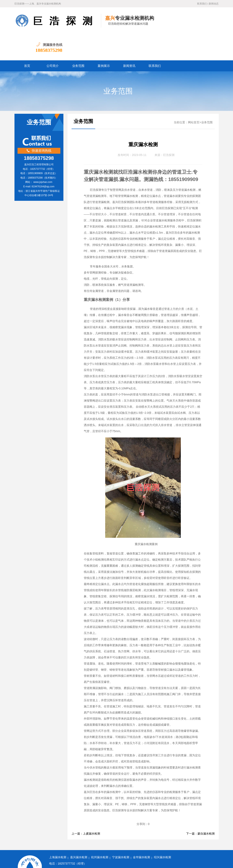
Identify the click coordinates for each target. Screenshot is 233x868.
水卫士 (132, 862)
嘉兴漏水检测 (79, 831)
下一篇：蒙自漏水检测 (200, 807)
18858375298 (205, 24)
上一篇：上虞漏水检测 (86, 807)
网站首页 (194, 96)
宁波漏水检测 (121, 831)
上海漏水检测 (58, 831)
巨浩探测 (169, 129)
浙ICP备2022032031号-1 (92, 862)
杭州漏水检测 (100, 831)
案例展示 (104, 39)
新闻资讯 (129, 39)
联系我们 (202, 4)
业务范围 (78, 39)
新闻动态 (214, 4)
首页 (27, 39)
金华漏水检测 (141, 831)
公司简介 (53, 39)
